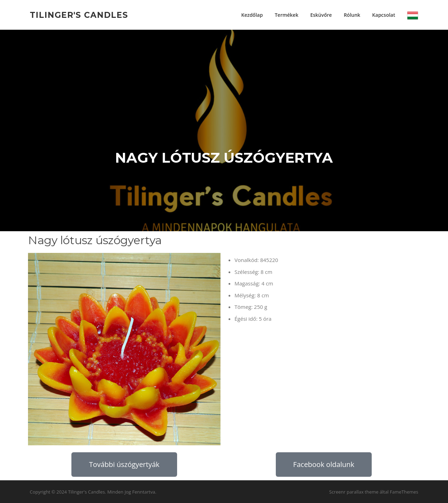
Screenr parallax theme (354, 492)
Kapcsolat (384, 15)
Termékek (287, 15)
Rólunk (352, 15)
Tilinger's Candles (79, 15)
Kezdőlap (252, 15)
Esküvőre (321, 15)
